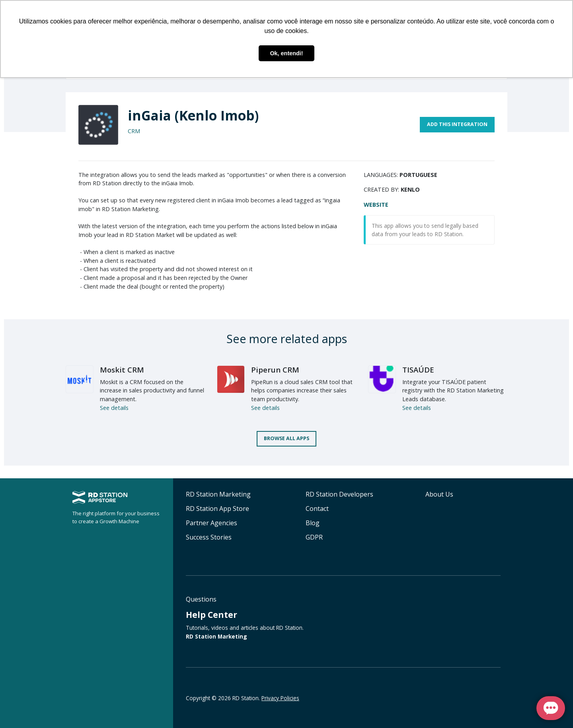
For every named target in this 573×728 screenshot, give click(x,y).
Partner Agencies (211, 523)
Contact (317, 509)
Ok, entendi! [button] (286, 53)
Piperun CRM (275, 370)
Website (376, 205)
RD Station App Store (217, 509)
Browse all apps (286, 438)
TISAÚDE (418, 370)
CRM (134, 131)
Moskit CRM (122, 370)
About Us (439, 494)
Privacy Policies (280, 698)
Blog (313, 523)
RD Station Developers (339, 494)
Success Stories (209, 537)
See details (114, 408)
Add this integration (457, 124)
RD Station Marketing (218, 494)
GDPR (314, 537)
